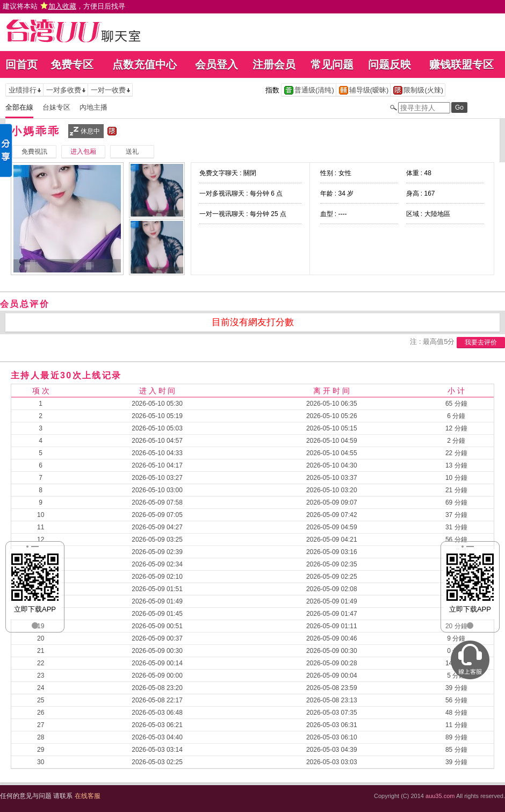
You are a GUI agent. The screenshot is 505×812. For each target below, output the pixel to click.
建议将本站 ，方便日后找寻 (64, 6)
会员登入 (217, 64)
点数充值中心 (145, 64)
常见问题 (332, 64)
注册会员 (274, 64)
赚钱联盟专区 (461, 64)
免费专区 (72, 64)
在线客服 (88, 796)
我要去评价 (481, 342)
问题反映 (389, 64)
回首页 (21, 64)
